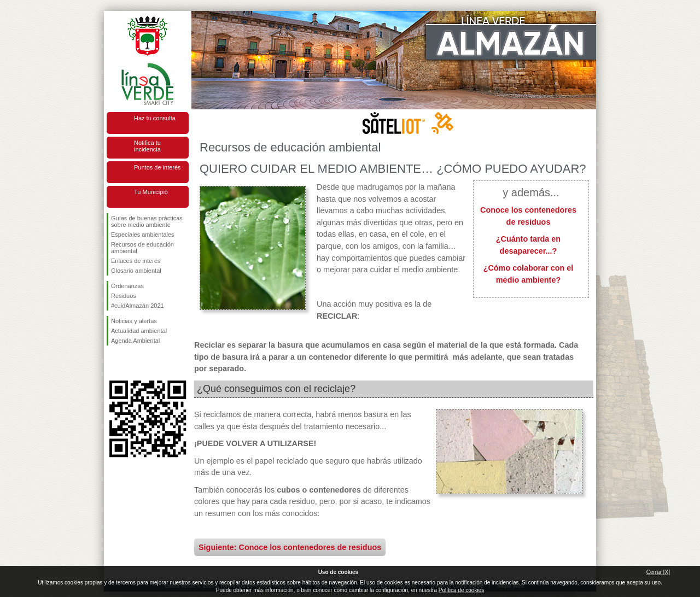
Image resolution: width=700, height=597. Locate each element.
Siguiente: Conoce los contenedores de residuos (290, 547)
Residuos (124, 296)
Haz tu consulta (155, 118)
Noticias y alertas (134, 321)
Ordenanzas (127, 286)
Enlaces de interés (136, 261)
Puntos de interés (157, 167)
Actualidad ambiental (139, 331)
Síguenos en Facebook (113, 363)
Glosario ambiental (136, 271)
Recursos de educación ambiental (142, 248)
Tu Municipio (151, 192)
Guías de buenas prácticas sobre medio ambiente (147, 221)
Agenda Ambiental (135, 341)
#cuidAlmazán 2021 (138, 306)
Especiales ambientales (143, 235)
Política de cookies (461, 590)
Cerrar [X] (658, 572)
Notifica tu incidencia (147, 146)
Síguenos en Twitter (131, 363)
